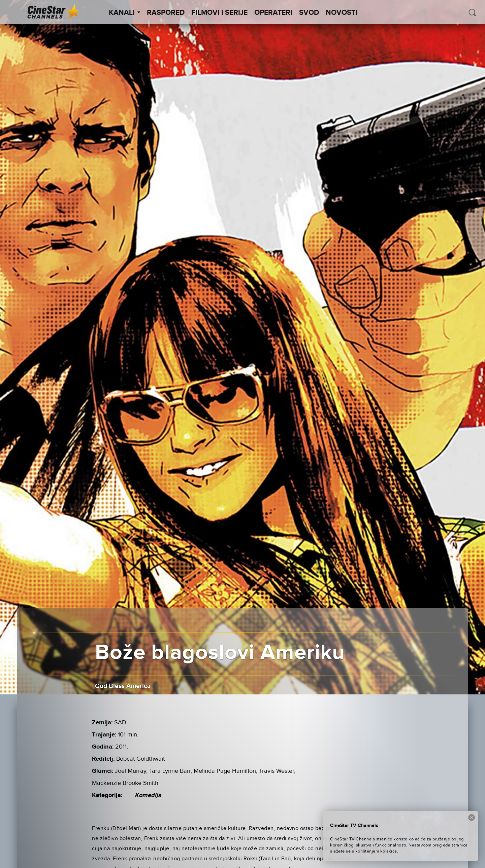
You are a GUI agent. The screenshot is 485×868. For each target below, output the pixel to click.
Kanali (124, 13)
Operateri (273, 13)
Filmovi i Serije (219, 13)
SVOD (309, 13)
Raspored (166, 13)
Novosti (342, 13)
